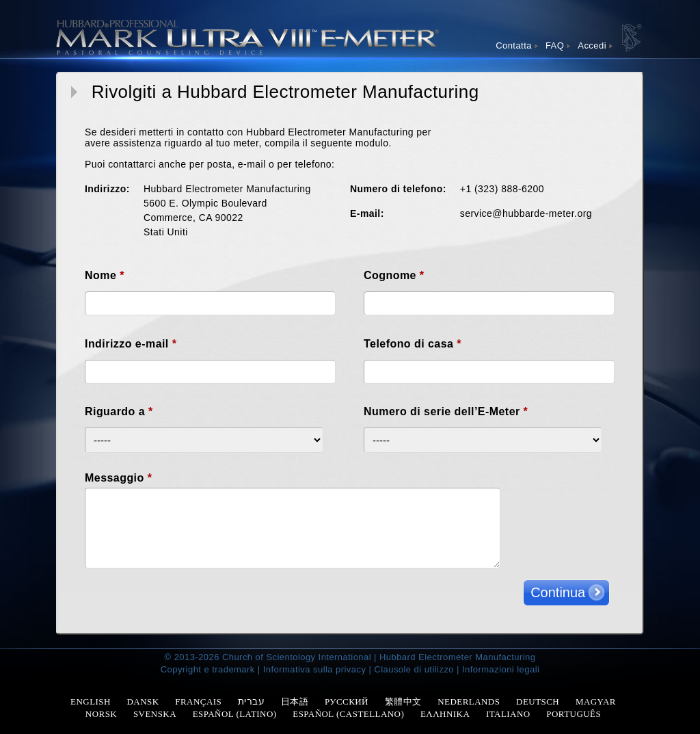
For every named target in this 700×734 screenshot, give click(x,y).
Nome (105, 275)
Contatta (514, 45)
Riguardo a (119, 411)
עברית (251, 701)
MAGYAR (596, 702)
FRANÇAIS (198, 702)
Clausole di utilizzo (414, 669)
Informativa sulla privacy (315, 669)
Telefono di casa (413, 344)
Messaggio (118, 478)
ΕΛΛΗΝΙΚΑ (445, 714)
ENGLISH (91, 702)
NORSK (101, 714)
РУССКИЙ (347, 702)
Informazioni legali (501, 669)
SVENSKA (155, 714)
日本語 (295, 702)
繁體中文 (403, 702)
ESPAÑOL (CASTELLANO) (348, 714)
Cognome (394, 275)
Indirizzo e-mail (131, 344)
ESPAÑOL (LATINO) (235, 714)
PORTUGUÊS (574, 714)
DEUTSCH (538, 702)
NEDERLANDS (469, 702)
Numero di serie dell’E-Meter (446, 411)
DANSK (143, 702)
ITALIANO (508, 714)
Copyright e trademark (208, 669)
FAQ (555, 45)
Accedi (592, 45)
